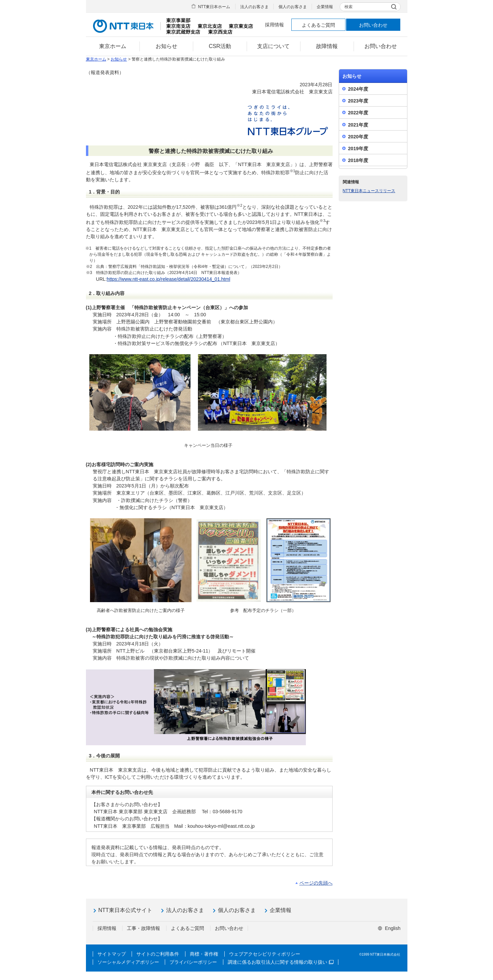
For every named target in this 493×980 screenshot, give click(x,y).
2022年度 (358, 113)
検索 (349, 7)
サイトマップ (112, 954)
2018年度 (358, 160)
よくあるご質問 (318, 25)
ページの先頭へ (316, 883)
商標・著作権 (204, 954)
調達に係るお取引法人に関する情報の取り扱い (281, 962)
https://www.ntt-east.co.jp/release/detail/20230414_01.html (169, 279)
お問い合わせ (373, 25)
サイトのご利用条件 (158, 954)
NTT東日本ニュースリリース (369, 191)
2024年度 (358, 89)
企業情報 (325, 7)
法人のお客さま (254, 7)
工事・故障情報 (143, 928)
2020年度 (358, 137)
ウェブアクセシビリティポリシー (265, 954)
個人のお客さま (293, 7)
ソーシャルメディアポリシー (128, 962)
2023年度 (358, 101)
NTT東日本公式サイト (125, 910)
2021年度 (358, 125)
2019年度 (358, 149)
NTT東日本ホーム (214, 7)
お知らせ (119, 59)
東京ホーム (96, 59)
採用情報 (274, 25)
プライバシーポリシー (193, 962)
